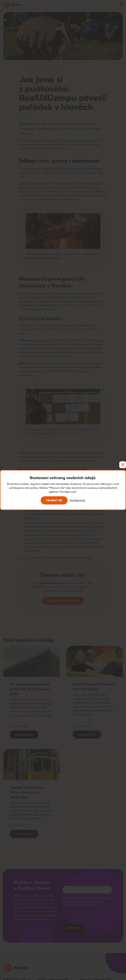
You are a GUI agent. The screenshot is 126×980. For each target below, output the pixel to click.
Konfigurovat (78, 500)
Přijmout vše (54, 500)
